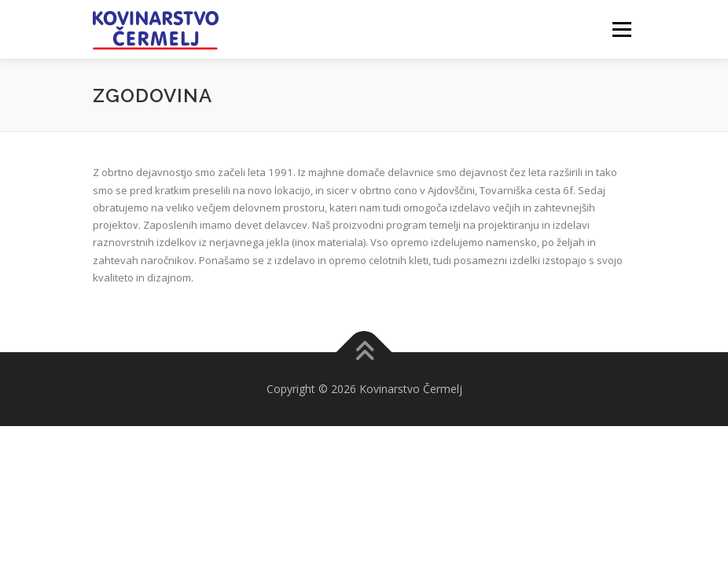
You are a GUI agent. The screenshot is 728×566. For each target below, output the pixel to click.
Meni (620, 29)
